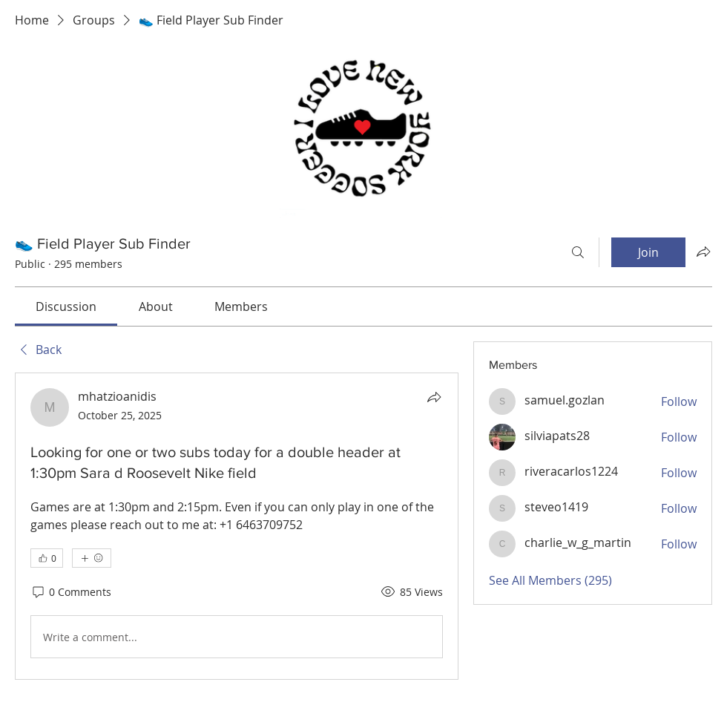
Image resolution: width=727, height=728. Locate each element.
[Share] (434, 397)
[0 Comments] (71, 592)
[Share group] (703, 252)
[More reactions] (92, 558)
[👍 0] (47, 558)
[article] (237, 526)
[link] (66, 306)
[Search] (578, 252)
